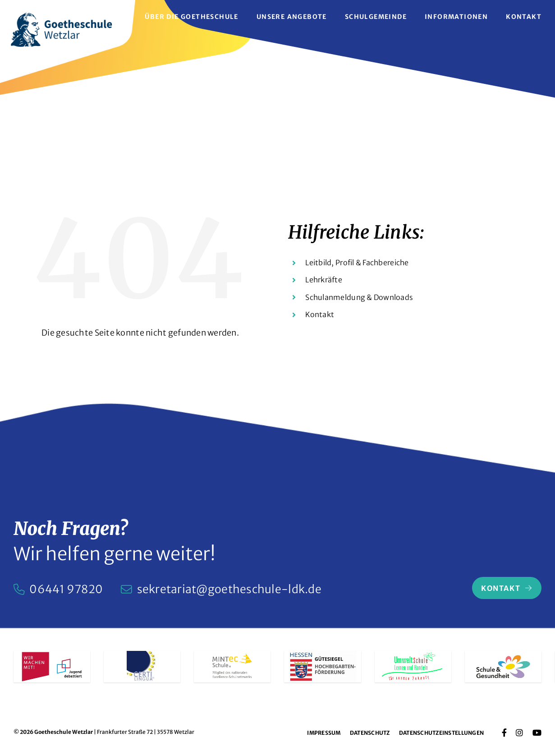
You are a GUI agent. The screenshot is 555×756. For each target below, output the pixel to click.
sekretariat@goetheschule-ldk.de (229, 589)
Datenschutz (370, 733)
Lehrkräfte (324, 280)
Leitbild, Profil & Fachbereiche (357, 263)
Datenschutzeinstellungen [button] (441, 733)
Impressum (324, 733)
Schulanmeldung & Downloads (359, 297)
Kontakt (320, 314)
